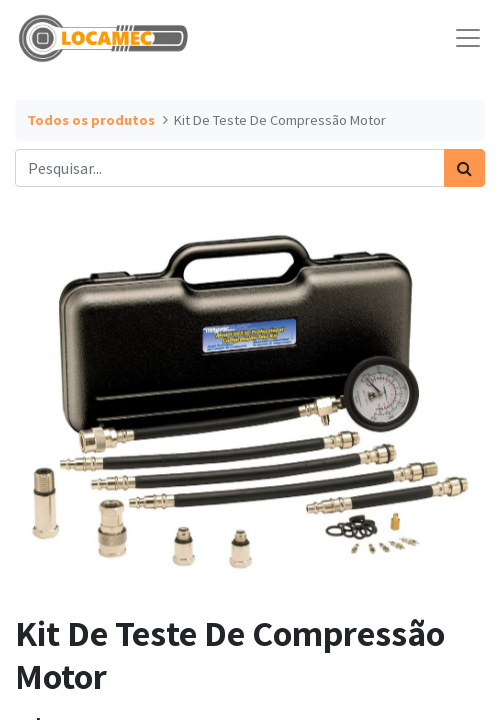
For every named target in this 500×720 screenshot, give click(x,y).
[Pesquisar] (464, 168)
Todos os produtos (91, 120)
